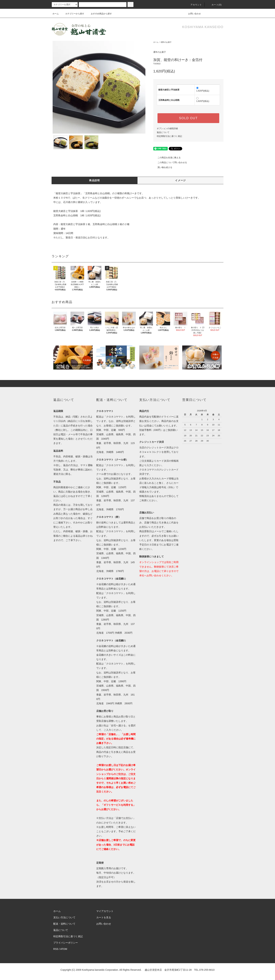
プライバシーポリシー (66, 943)
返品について (163, 132)
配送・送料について (64, 924)
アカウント (194, 5)
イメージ (180, 180)
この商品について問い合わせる (170, 162)
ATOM (64, 949)
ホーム (56, 14)
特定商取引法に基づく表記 (169, 136)
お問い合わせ (192, 14)
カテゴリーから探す (73, 14)
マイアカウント (105, 911)
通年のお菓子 (166, 42)
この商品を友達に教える (167, 158)
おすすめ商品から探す (99, 14)
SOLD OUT (188, 118)
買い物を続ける (163, 167)
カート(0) (214, 5)
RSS (56, 949)
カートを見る (104, 917)
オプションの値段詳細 (167, 128)
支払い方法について (64, 917)
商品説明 (95, 180)
